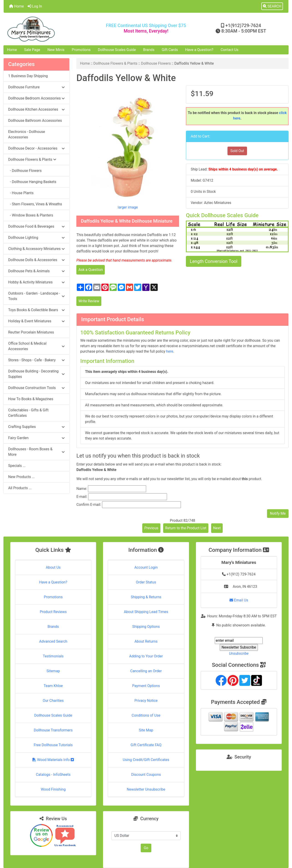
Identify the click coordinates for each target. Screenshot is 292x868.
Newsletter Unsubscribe (146, 789)
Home (16, 6)
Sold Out (237, 151)
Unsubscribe (239, 653)
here (170, 351)
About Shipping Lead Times (146, 612)
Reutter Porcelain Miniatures (31, 332)
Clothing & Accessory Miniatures (36, 249)
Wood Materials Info (53, 760)
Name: (82, 489)
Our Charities (53, 701)
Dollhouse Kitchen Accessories (36, 109)
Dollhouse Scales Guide (117, 50)
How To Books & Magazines (31, 399)
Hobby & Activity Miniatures (36, 282)
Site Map (146, 730)
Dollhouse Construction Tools (36, 388)
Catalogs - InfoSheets (53, 775)
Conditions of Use (146, 715)
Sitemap (53, 671)
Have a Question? (199, 50)
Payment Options (146, 686)
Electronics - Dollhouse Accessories (27, 134)
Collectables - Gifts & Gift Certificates (28, 413)
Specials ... (17, 466)
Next (217, 528)
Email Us (239, 600)
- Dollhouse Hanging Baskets (32, 182)
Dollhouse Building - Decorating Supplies (36, 374)
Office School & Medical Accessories (36, 346)
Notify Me (278, 513)
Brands (149, 50)
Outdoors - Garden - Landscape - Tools (36, 296)
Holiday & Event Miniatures (36, 321)
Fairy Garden (36, 438)
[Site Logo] (51, 29)
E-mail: (82, 497)
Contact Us (230, 50)
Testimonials (53, 656)
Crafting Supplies (36, 427)
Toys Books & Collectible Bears (36, 310)
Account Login (146, 567)
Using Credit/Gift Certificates (146, 760)
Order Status (146, 582)
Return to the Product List (186, 528)
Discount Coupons (146, 775)
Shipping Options (146, 627)
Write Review (89, 301)
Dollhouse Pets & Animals (36, 271)
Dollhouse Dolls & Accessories (36, 260)
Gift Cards (170, 50)
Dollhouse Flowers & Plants (115, 63)
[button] (272, 6)
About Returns (146, 641)
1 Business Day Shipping (28, 76)
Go (146, 848)
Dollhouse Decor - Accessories (36, 148)
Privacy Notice (146, 701)
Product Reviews (53, 612)
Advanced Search (53, 641)
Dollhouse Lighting (36, 238)
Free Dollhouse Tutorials (53, 745)
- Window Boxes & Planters (31, 215)
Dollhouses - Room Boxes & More (36, 452)
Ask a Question (91, 270)
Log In (35, 6)
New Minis (56, 50)
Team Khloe (53, 686)
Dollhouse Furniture (36, 87)
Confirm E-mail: (89, 505)
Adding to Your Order (146, 656)
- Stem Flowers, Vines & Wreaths (35, 204)
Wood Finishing (53, 789)
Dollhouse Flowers (156, 63)
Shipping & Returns (146, 597)
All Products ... (20, 488)
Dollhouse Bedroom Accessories (36, 98)
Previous (151, 528)
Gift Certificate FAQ (146, 745)
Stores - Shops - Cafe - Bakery (36, 360)
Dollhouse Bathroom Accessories (35, 121)
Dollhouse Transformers (53, 730)
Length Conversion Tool (213, 261)
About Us (53, 567)
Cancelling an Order (146, 671)
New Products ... (21, 477)
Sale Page (32, 50)
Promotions (81, 50)
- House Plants (21, 193)
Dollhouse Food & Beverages (36, 226)
